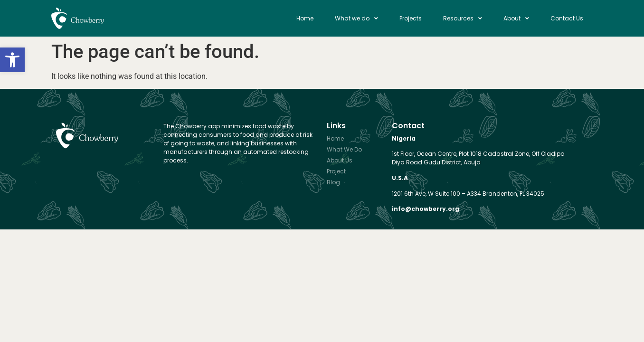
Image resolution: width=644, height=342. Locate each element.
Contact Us (567, 18)
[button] (12, 60)
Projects (411, 18)
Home (305, 18)
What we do (356, 19)
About (516, 19)
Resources (463, 19)
